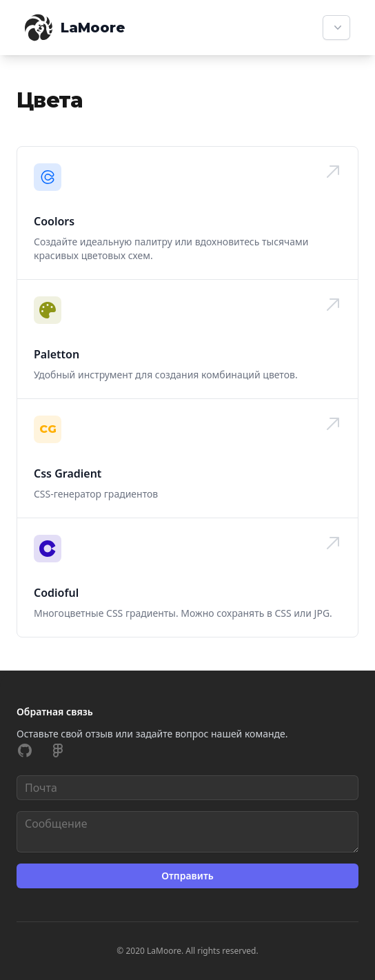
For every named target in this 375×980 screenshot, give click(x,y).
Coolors (54, 221)
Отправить (187, 876)
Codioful (56, 593)
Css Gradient (68, 473)
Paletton (57, 354)
